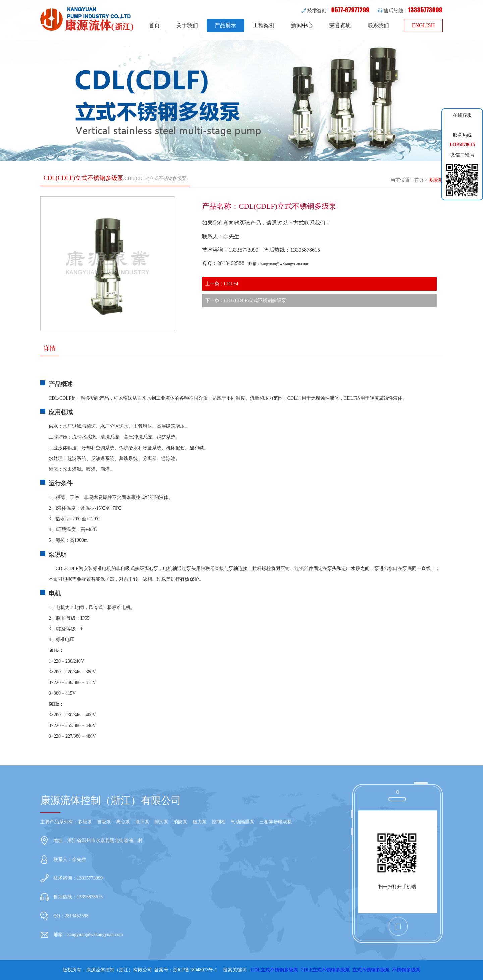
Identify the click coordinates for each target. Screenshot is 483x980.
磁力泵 (200, 822)
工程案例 (264, 25)
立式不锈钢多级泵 (371, 970)
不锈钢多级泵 (406, 970)
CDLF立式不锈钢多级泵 (325, 970)
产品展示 (225, 25)
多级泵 (436, 180)
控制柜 (219, 822)
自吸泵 (104, 822)
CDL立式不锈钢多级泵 (275, 970)
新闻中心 (302, 25)
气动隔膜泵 (243, 822)
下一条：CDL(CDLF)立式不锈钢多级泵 (246, 300)
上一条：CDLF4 (222, 284)
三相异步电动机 (276, 822)
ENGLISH (423, 25)
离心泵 (123, 822)
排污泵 (161, 822)
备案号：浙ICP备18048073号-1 (186, 970)
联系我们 (378, 25)
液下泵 (142, 822)
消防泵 (180, 822)
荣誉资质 (340, 25)
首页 (154, 25)
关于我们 (187, 25)
